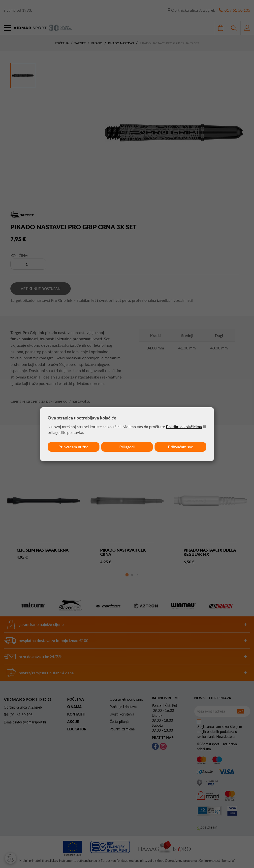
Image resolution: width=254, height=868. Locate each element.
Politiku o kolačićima (184, 427)
